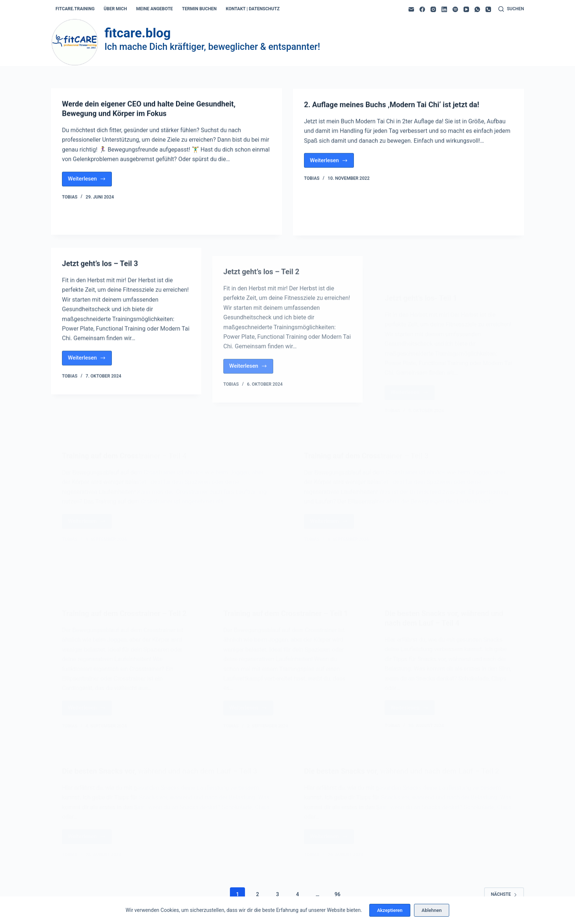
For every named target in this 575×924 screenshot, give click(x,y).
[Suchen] (511, 9)
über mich (115, 9)
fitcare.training (75, 9)
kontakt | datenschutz (253, 9)
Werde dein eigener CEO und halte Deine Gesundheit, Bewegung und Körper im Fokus (149, 109)
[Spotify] (455, 9)
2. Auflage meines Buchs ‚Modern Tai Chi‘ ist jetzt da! (392, 107)
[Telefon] (488, 9)
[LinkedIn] (444, 9)
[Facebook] (422, 9)
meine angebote (154, 9)
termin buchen (199, 9)
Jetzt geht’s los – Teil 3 (100, 270)
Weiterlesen (90, 181)
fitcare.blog (138, 33)
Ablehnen (432, 910)
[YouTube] (466, 9)
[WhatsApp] (477, 9)
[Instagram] (433, 9)
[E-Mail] (411, 9)
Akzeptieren (390, 910)
